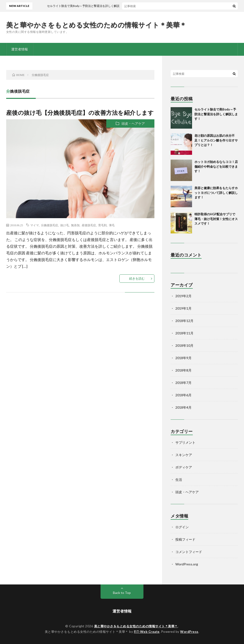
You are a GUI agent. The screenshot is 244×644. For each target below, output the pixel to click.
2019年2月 (183, 296)
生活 (179, 480)
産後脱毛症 (89, 225)
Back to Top (122, 593)
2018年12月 (184, 321)
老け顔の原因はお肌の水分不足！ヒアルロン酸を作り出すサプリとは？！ (216, 140)
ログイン (182, 527)
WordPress (189, 632)
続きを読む (137, 278)
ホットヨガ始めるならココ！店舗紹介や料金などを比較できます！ (216, 166)
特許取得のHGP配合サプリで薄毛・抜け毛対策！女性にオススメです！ (216, 219)
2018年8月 (183, 370)
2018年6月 (183, 395)
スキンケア (184, 455)
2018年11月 (184, 333)
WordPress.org (187, 564)
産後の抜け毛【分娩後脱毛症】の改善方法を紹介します (80, 113)
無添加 (75, 225)
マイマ (35, 225)
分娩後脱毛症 (50, 225)
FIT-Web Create (147, 632)
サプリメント (185, 442)
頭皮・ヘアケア (133, 123)
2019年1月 (183, 308)
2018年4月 (183, 407)
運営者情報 (20, 49)
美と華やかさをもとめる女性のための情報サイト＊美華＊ (96, 25)
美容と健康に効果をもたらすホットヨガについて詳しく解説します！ (216, 193)
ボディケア (184, 467)
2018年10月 (184, 345)
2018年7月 (183, 383)
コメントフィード (189, 552)
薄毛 (112, 225)
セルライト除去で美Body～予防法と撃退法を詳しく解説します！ (216, 114)
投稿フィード (185, 539)
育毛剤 (102, 225)
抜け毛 (65, 225)
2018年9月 (183, 358)
